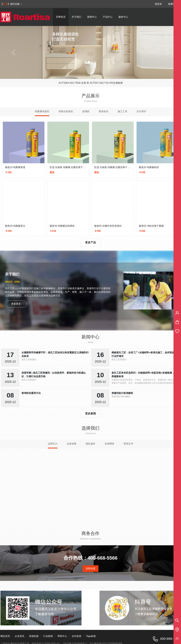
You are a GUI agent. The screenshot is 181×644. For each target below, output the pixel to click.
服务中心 (123, 17)
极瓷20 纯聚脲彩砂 (149, 167)
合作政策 (77, 636)
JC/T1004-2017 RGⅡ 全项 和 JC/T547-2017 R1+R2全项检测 (90, 83)
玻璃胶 (86, 111)
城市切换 (16, 4)
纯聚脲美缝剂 (42, 111)
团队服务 (90, 444)
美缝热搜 (34, 636)
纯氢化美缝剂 (66, 111)
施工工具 (122, 111)
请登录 (158, 4)
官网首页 (61, 17)
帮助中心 (62, 636)
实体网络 (109, 444)
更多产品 (90, 242)
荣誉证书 (128, 444)
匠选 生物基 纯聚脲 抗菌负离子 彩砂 (114, 167)
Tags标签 (91, 636)
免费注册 (173, 4)
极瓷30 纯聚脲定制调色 (62, 226)
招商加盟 (90, 569)
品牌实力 (53, 444)
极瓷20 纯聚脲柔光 (15, 226)
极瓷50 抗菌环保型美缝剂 (108, 226)
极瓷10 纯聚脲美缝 (15, 167)
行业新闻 (48, 636)
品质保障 (72, 444)
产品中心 (108, 17)
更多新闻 (90, 414)
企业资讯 (20, 636)
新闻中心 (92, 17)
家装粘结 (104, 111)
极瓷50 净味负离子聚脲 (151, 226)
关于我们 (76, 17)
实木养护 (141, 111)
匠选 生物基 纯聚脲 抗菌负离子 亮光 (69, 167)
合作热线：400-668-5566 (90, 558)
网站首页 (5, 636)
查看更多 (16, 304)
